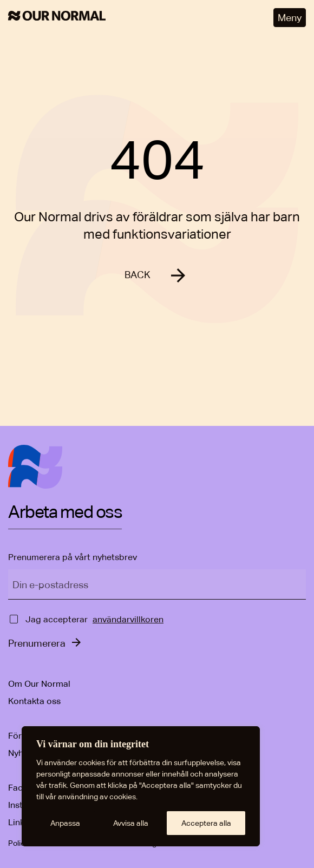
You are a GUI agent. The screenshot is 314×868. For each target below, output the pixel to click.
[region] (141, 786)
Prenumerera (37, 643)
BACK (138, 275)
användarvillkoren (128, 619)
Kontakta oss (34, 701)
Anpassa (65, 823)
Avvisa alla (131, 823)
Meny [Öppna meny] (290, 18)
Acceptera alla (206, 823)
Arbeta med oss (65, 512)
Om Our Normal (39, 684)
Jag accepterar (57, 619)
